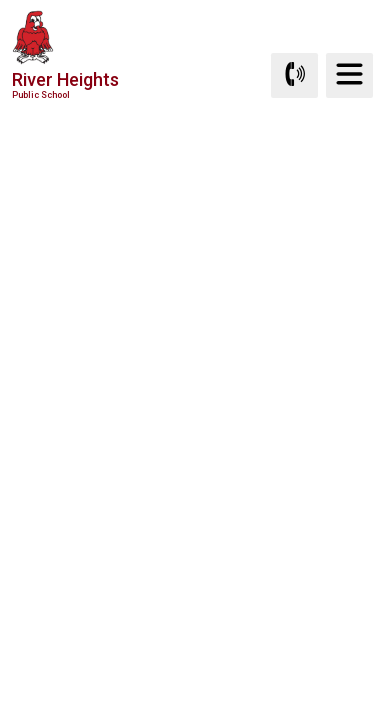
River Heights (65, 84)
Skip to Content (0, 0)
